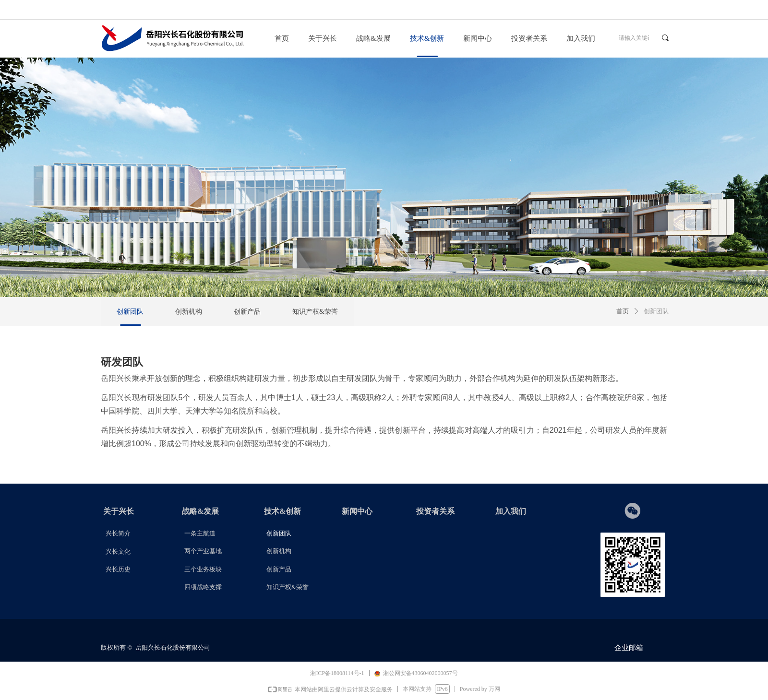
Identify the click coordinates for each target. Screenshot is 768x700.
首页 (623, 311)
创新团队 (656, 311)
